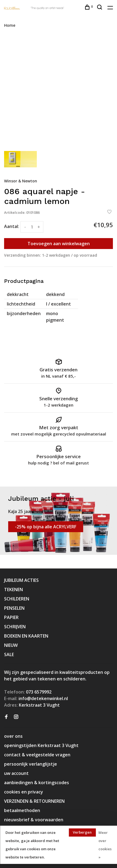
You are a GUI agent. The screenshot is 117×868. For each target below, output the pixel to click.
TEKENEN (13, 589)
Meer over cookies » (105, 845)
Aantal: (12, 226)
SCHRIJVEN (15, 627)
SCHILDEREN (17, 599)
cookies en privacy (24, 792)
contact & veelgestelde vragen (37, 755)
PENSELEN (14, 608)
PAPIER (11, 617)
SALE (9, 654)
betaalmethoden (22, 810)
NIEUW (11, 645)
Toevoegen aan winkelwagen (59, 244)
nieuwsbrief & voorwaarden (34, 820)
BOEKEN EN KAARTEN (26, 636)
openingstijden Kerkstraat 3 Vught (41, 745)
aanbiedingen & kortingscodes (37, 783)
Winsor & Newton (21, 181)
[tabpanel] (58, 92)
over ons (13, 736)
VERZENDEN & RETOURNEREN (34, 801)
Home (10, 25)
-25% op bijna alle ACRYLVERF (46, 527)
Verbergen (82, 832)
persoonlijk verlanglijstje (31, 764)
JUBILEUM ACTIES (21, 580)
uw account (16, 773)
